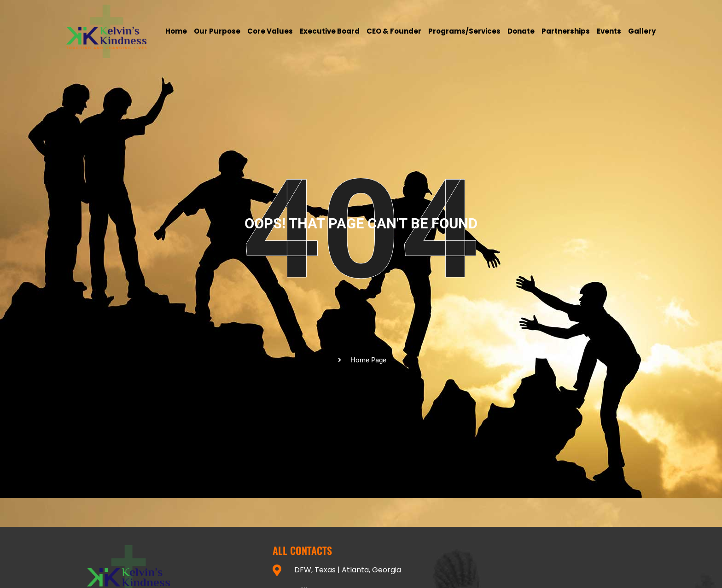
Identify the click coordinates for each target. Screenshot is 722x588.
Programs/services (464, 31)
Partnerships (566, 31)
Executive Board (330, 31)
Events (609, 31)
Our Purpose (217, 31)
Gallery (642, 31)
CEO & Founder (394, 31)
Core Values (270, 31)
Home (176, 31)
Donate (521, 31)
